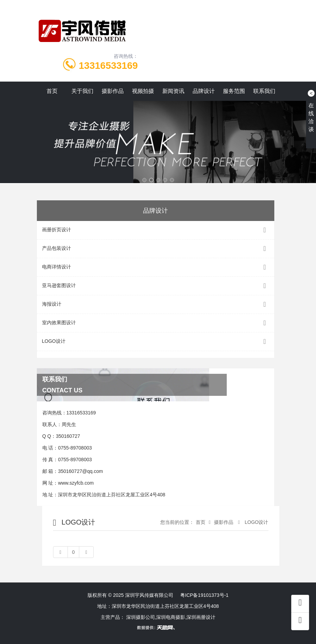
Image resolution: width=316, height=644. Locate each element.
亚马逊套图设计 (156, 286)
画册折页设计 (156, 230)
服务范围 (234, 91)
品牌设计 (204, 91)
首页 (52, 91)
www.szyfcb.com (76, 483)
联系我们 (264, 91)
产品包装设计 (156, 249)
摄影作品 (113, 91)
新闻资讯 (173, 91)
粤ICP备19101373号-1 (204, 595)
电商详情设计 (156, 267)
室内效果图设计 (156, 323)
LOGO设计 (156, 342)
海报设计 (156, 304)
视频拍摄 (143, 91)
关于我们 (82, 91)
